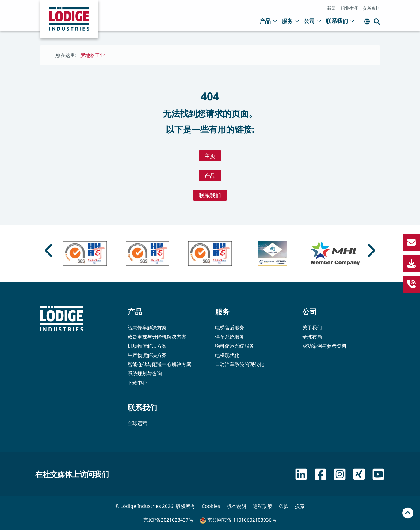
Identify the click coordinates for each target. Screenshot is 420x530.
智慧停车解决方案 (147, 327)
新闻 (331, 8)
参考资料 (371, 8)
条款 (284, 506)
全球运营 (137, 423)
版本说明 (236, 506)
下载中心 (137, 383)
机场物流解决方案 (147, 346)
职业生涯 (349, 8)
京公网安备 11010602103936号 (238, 520)
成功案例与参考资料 (324, 346)
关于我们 (312, 327)
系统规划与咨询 (145, 373)
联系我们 (340, 21)
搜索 (300, 506)
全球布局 (312, 337)
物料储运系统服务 (235, 346)
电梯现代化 (227, 355)
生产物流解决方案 (147, 355)
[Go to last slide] (49, 250)
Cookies (211, 506)
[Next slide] (371, 250)
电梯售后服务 (230, 327)
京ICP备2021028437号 (168, 520)
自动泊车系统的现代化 (239, 364)
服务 (290, 21)
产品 (268, 21)
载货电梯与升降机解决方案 (157, 337)
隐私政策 (262, 506)
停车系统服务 (230, 337)
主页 (210, 156)
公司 (312, 21)
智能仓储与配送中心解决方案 (159, 364)
